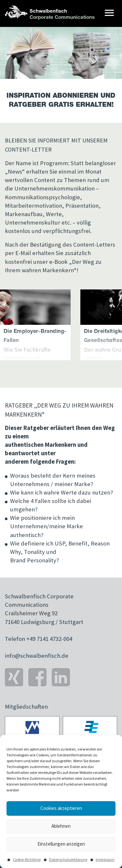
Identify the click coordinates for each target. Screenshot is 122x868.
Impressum (105, 859)
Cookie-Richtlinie (27, 859)
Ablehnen (61, 826)
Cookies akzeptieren (61, 808)
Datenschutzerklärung (68, 859)
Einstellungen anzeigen (61, 844)
